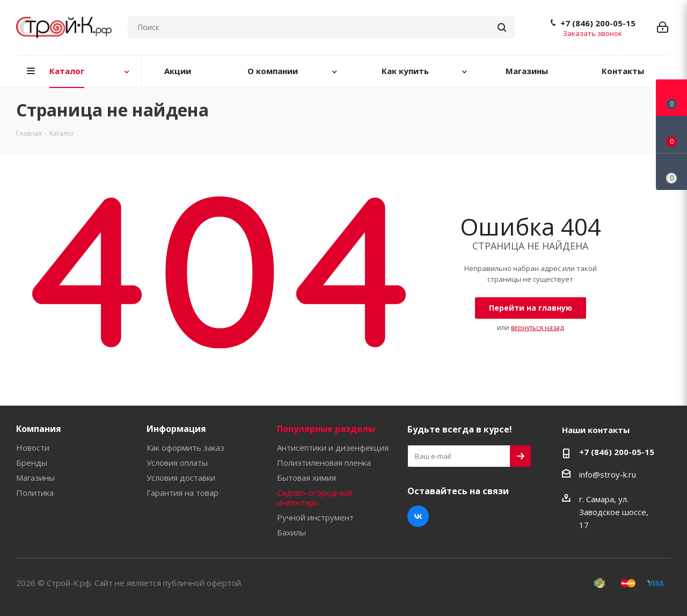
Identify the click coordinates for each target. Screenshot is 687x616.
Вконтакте (418, 516)
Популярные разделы (326, 429)
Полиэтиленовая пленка (324, 463)
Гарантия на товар (182, 493)
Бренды (32, 463)
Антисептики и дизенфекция (333, 448)
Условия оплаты (177, 463)
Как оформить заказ (185, 448)
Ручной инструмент (315, 517)
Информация (176, 429)
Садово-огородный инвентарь (315, 497)
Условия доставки (181, 478)
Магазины (35, 478)
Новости (33, 448)
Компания (39, 429)
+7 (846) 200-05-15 (598, 23)
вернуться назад (537, 328)
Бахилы (291, 532)
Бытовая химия (306, 478)
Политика (35, 493)
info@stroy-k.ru (608, 474)
